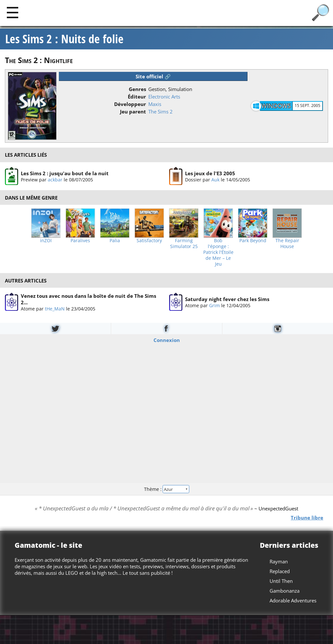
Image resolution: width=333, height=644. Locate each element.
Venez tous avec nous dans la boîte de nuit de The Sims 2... (88, 299)
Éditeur (137, 97)
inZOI (46, 241)
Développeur (130, 104)
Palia (115, 241)
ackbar (55, 179)
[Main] (13, 12)
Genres (137, 89)
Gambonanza (285, 591)
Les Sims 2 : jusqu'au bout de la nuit (65, 173)
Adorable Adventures (293, 600)
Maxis (155, 104)
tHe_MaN (55, 309)
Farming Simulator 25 (184, 243)
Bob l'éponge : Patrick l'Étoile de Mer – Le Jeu (218, 252)
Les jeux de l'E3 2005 (210, 173)
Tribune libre (307, 518)
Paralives (80, 241)
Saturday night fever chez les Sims (227, 299)
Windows (276, 106)
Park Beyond (253, 241)
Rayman (279, 561)
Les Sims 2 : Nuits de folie (64, 39)
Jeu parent (133, 112)
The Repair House (287, 243)
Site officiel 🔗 (153, 76)
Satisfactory (149, 241)
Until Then (281, 581)
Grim (214, 305)
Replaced (280, 571)
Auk (215, 179)
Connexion (167, 340)
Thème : (166, 489)
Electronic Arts (164, 97)
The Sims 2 (160, 112)
